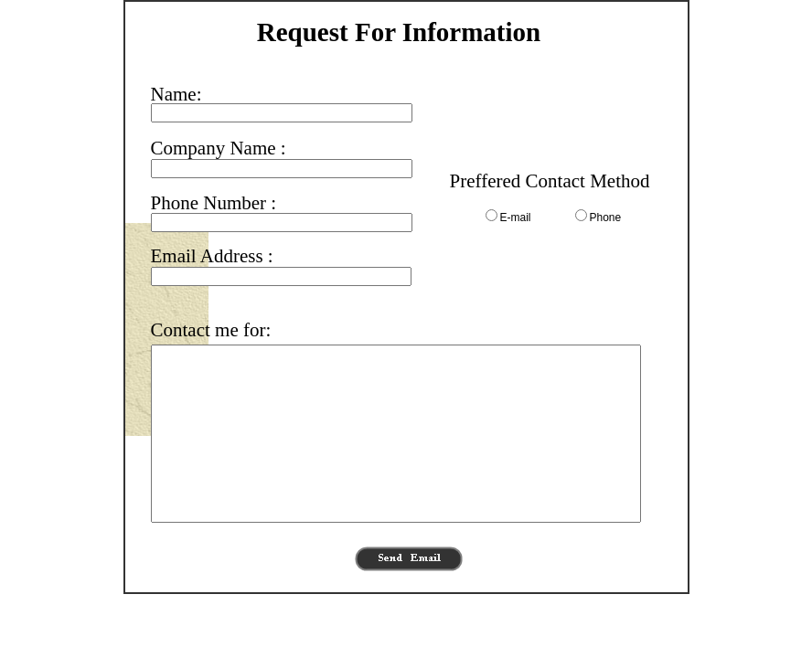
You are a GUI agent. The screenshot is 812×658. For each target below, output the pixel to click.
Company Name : (219, 148)
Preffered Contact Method (550, 181)
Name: (176, 94)
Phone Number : (214, 203)
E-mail (516, 218)
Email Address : (212, 256)
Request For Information (399, 32)
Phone (606, 218)
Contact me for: (211, 330)
